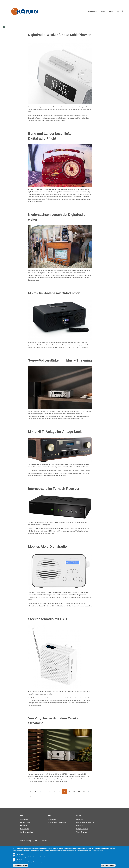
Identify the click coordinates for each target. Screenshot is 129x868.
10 (56, 792)
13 (70, 792)
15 (80, 792)
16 (85, 792)
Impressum (35, 840)
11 (60, 792)
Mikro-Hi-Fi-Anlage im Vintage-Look (55, 432)
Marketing (20, 859)
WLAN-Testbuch (82, 832)
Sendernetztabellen (27, 832)
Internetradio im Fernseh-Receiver (54, 489)
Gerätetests (24, 819)
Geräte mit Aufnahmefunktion (86, 822)
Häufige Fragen (25, 822)
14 (75, 792)
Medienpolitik (25, 829)
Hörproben (24, 826)
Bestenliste (80, 819)
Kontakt (44, 840)
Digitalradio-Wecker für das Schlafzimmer (59, 35)
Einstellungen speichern (21, 865)
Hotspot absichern (82, 829)
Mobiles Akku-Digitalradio (47, 547)
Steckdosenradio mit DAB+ (48, 619)
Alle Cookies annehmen (108, 865)
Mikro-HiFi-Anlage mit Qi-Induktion (54, 293)
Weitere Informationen (98, 851)
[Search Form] (123, 11)
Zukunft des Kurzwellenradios (58, 822)
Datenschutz (25, 840)
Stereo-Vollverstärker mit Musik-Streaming (60, 360)
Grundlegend (21, 854)
